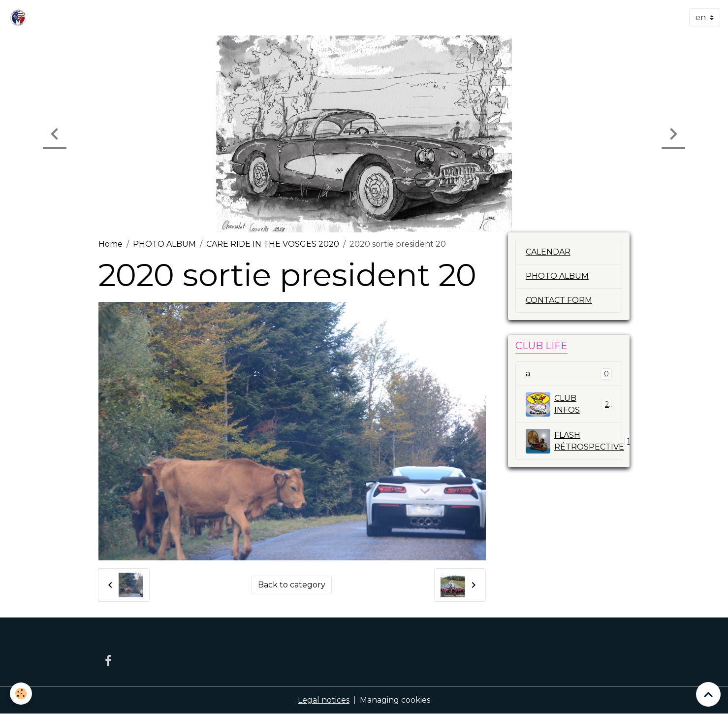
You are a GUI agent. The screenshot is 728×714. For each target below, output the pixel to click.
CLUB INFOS (569, 404)
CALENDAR (548, 252)
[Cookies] (21, 694)
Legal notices (324, 700)
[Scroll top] (708, 694)
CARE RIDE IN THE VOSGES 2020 (273, 244)
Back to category (292, 585)
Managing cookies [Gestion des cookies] (395, 700)
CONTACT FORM (559, 300)
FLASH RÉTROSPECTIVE (574, 441)
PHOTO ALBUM (164, 244)
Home (111, 244)
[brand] (20, 18)
